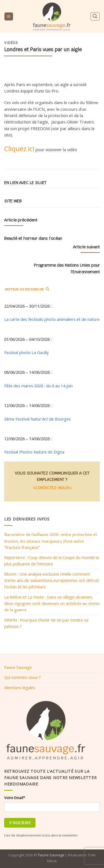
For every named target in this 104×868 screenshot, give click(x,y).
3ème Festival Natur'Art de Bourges (37, 419)
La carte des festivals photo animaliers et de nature (52, 319)
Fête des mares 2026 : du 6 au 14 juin (38, 386)
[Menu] (9, 17)
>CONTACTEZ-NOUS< (52, 488)
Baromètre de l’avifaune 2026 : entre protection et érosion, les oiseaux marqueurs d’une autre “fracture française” (51, 541)
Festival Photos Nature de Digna (34, 452)
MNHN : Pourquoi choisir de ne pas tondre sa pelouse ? (46, 623)
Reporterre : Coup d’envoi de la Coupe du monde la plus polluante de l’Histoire (51, 561)
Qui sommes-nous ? (22, 677)
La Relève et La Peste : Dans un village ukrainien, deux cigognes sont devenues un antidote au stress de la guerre (52, 603)
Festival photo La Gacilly (26, 352)
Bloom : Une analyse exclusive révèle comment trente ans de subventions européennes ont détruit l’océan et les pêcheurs (52, 580)
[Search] (95, 16)
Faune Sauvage (18, 667)
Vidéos (11, 43)
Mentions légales (20, 687)
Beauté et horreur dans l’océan (33, 238)
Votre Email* (15, 798)
